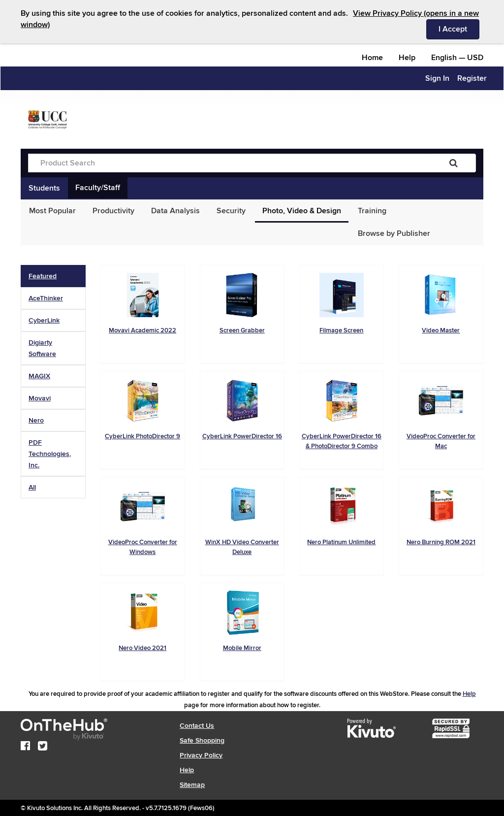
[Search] (454, 163)
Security (231, 211)
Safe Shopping (202, 740)
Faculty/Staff (98, 188)
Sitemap (192, 785)
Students (44, 188)
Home (372, 58)
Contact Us (197, 726)
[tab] (53, 276)
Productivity (113, 211)
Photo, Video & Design (302, 211)
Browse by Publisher (394, 233)
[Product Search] (230, 163)
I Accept (459, 29)
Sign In (437, 78)
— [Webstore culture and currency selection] (457, 58)
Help (407, 58)
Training (372, 211)
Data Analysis (175, 211)
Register (472, 78)
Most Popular (52, 211)
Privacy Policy (201, 755)
